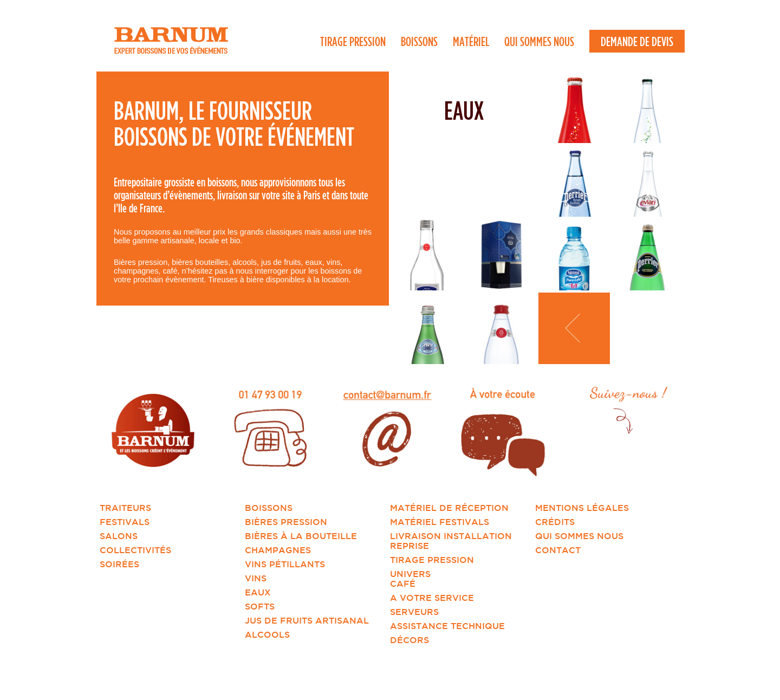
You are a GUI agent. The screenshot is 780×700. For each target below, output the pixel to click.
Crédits (555, 522)
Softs (260, 606)
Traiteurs (125, 508)
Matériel (471, 41)
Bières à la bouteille (301, 536)
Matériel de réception (449, 508)
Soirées (119, 564)
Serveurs (414, 612)
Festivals (125, 522)
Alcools (267, 634)
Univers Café (410, 579)
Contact (558, 550)
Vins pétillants (285, 564)
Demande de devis (637, 41)
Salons (119, 536)
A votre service (432, 598)
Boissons (419, 41)
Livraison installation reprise (451, 541)
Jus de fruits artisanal (307, 620)
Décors (409, 640)
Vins (256, 578)
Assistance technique (447, 626)
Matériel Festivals (440, 522)
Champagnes (278, 550)
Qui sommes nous (539, 41)
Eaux (258, 592)
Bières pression (286, 522)
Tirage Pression (353, 41)
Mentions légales (582, 508)
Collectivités (135, 550)
